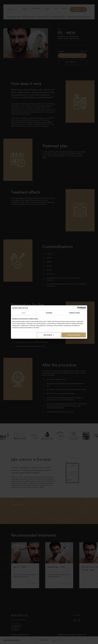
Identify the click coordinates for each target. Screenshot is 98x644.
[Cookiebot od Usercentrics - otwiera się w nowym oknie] (78, 308)
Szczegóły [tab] (49, 313)
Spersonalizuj (49, 335)
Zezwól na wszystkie (74, 335)
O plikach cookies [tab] (74, 313)
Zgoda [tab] (24, 313)
